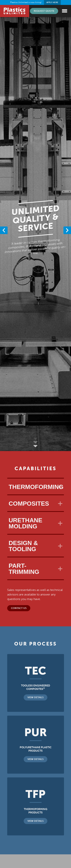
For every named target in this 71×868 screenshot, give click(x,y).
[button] (67, 230)
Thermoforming (36, 487)
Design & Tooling (23, 546)
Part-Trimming (24, 569)
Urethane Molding (26, 523)
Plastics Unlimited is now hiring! (35, 2)
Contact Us (19, 608)
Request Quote (44, 11)
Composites (29, 504)
